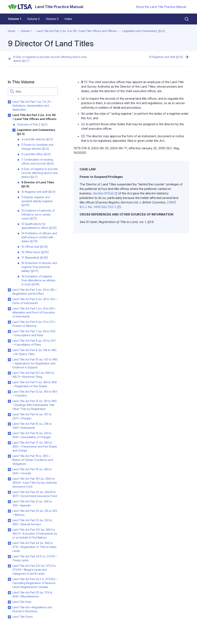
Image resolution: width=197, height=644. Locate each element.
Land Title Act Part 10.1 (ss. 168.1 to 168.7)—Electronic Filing (33, 375)
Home (12, 31)
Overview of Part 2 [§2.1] (32, 124)
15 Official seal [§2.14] (35, 247)
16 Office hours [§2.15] (35, 252)
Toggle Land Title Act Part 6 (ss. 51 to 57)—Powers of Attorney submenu (9, 322)
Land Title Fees (22, 602)
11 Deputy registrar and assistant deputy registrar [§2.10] (37, 201)
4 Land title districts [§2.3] (37, 139)
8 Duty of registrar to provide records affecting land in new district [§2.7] (50, 59)
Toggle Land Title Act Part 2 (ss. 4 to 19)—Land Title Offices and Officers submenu (9, 115)
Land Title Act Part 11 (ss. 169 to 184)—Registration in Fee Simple (35, 384)
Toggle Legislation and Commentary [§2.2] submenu (14, 130)
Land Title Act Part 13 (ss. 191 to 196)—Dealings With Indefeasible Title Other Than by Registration (35, 405)
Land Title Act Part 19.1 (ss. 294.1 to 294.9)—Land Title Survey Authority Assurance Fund (35, 483)
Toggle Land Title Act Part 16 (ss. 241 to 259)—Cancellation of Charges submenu (9, 433)
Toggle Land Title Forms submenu (9, 617)
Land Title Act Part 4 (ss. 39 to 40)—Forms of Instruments (35, 301)
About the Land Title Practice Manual (161, 7)
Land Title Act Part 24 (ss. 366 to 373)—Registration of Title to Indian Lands (34, 547)
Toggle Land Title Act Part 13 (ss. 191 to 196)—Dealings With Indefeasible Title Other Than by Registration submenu (9, 401)
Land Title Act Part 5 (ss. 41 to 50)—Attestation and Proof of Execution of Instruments (34, 312)
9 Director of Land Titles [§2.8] (38, 184)
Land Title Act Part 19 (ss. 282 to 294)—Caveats (32, 471)
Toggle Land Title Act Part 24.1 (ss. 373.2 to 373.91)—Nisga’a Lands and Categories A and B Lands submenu (9, 566)
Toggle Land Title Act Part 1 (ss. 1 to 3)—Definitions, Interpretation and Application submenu (9, 102)
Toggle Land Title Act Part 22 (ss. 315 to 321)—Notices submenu (9, 511)
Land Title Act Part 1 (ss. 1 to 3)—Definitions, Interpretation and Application (32, 106)
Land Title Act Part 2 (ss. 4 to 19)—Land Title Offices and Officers (77, 31)
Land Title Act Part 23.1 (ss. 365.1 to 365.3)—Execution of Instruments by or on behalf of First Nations (35, 534)
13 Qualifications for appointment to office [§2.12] (39, 226)
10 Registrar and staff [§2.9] (166, 57)
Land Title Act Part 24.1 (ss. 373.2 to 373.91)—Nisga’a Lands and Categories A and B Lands (34, 570)
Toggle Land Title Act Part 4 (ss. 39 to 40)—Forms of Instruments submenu (9, 299)
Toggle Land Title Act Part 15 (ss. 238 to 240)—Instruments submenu (9, 424)
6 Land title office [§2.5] (36, 154)
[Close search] (184, 19)
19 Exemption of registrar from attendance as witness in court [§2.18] (38, 280)
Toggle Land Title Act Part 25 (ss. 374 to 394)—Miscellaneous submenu (9, 593)
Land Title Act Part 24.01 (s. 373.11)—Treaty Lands (35, 558)
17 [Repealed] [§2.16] (35, 258)
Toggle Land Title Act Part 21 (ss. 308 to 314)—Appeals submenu (9, 502)
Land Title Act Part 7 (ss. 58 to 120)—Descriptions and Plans (34, 333)
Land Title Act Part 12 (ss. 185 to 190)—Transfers (35, 394)
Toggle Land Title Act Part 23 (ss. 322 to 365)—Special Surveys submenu (9, 520)
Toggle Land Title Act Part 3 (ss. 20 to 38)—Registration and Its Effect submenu (9, 290)
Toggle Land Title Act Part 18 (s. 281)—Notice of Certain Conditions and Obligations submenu (9, 456)
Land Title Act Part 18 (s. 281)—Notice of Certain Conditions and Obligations (33, 460)
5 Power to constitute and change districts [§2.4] (37, 147)
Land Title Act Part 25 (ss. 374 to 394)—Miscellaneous (32, 594)
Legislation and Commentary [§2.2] (144, 31)
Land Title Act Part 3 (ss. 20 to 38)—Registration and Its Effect (35, 292)
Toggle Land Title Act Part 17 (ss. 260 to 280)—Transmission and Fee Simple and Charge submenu (9, 443)
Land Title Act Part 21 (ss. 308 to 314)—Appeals (32, 503)
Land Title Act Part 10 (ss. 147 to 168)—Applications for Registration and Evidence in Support (35, 363)
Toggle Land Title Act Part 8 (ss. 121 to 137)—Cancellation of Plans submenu (9, 341)
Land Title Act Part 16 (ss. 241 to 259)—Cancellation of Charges (32, 435)
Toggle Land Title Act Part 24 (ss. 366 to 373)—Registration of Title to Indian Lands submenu (9, 543)
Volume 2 (33, 19)
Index (68, 19)
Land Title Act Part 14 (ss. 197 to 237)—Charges (32, 416)
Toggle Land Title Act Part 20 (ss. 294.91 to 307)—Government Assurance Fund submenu (9, 492)
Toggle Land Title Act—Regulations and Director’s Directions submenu (9, 608)
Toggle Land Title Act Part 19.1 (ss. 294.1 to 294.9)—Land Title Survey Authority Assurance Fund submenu (9, 479)
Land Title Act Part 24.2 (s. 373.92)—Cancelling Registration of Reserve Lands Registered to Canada (35, 583)
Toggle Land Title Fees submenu (9, 602)
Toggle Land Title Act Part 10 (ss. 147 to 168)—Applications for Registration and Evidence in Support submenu (9, 360)
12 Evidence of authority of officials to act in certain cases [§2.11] (38, 214)
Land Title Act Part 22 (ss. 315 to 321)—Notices (35, 513)
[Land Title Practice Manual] (46, 7)
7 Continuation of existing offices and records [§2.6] (38, 162)
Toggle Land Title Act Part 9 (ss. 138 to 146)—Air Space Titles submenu (9, 350)
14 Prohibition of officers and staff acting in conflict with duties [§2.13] (39, 237)
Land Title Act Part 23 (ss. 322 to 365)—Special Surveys (32, 522)
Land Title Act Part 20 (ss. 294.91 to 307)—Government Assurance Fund (35, 494)
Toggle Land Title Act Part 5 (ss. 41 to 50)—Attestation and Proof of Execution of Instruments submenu (9, 309)
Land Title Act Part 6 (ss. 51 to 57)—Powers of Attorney (34, 324)
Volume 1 (14, 19)
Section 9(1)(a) (105, 193)
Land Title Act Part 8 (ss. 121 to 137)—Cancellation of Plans (34, 343)
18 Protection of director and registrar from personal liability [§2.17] (39, 267)
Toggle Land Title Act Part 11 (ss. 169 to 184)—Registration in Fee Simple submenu (9, 382)
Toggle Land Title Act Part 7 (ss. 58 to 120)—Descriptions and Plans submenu (9, 331)
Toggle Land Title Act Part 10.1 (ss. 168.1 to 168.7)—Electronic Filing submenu (9, 373)
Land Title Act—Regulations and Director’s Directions (32, 609)
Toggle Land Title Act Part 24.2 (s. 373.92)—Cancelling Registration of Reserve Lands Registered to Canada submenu (9, 579)
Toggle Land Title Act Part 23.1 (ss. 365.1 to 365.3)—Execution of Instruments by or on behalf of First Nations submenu (9, 530)
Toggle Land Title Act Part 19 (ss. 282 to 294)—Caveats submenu (9, 470)
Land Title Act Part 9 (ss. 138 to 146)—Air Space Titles (35, 352)
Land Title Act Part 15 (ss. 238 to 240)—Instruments (32, 426)
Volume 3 (52, 19)
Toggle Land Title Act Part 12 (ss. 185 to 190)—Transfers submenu (9, 392)
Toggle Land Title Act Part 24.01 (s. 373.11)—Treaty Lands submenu (9, 557)
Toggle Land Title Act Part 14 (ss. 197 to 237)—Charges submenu (9, 415)
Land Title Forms (23, 617)
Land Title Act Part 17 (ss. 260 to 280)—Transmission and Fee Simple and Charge (35, 446)
